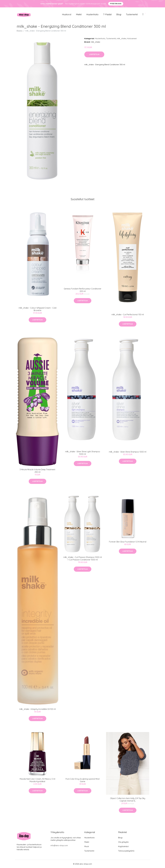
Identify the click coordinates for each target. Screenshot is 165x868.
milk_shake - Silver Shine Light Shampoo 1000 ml (83, 453)
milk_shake (122, 38)
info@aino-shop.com (59, 845)
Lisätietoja (94, 54)
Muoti (87, 846)
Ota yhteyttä (123, 842)
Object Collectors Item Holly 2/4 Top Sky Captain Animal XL (128, 800)
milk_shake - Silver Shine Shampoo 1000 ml (128, 452)
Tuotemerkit (132, 14)
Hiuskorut (67, 14)
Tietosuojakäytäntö (126, 851)
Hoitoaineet (132, 38)
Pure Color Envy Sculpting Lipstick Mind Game (82, 780)
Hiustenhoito (92, 14)
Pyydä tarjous (116, 4)
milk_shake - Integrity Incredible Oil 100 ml (37, 709)
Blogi (119, 14)
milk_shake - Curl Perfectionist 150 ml (128, 315)
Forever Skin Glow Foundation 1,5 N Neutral (128, 542)
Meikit (79, 14)
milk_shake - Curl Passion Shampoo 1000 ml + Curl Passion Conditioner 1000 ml (83, 558)
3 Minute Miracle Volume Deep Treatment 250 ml (37, 471)
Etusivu (20, 31)
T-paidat (107, 14)
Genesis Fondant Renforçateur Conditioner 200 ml (83, 290)
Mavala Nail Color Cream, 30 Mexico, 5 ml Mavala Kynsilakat (37, 780)
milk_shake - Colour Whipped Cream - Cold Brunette (37, 309)
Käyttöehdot (123, 846)
